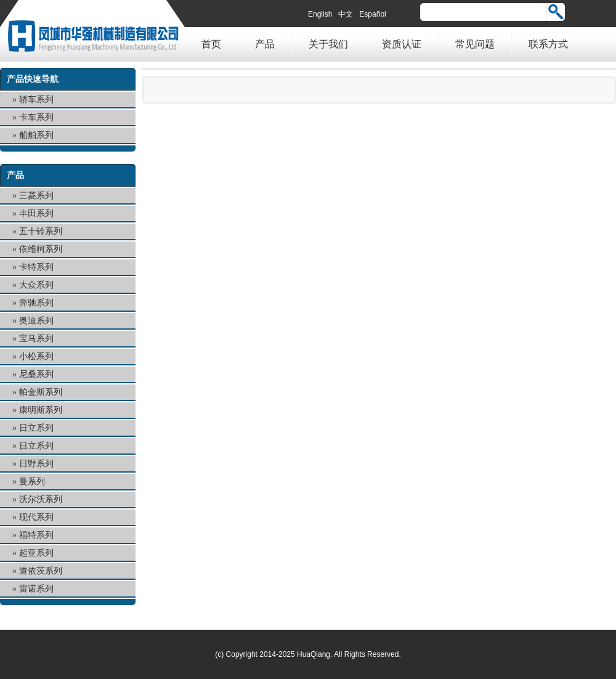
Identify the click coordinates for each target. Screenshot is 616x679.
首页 (211, 44)
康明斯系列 (41, 410)
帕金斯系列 (41, 392)
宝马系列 (36, 339)
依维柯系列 (41, 249)
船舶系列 (36, 135)
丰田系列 (36, 213)
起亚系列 (36, 553)
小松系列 (36, 356)
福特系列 (36, 535)
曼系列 (32, 482)
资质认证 (402, 44)
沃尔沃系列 (41, 499)
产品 (265, 44)
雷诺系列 (36, 589)
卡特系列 (36, 267)
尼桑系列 (36, 374)
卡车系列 (36, 117)
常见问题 (475, 44)
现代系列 (36, 517)
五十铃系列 (41, 231)
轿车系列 (36, 100)
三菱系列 (36, 196)
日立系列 (36, 428)
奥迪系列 (36, 321)
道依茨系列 (41, 571)
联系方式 (548, 44)
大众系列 (36, 285)
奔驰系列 (36, 303)
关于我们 (328, 44)
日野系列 (36, 464)
